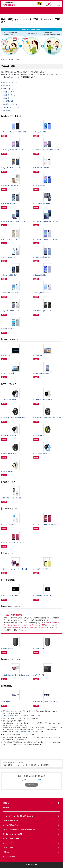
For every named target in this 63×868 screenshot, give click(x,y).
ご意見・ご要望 (8, 848)
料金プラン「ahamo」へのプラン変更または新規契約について (22, 716)
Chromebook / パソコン (11, 107)
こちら (51, 625)
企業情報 (6, 807)
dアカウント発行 (26, 732)
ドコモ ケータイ (8, 92)
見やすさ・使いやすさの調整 (13, 834)
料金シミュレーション (13, 77)
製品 (24, 72)
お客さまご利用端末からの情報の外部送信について (20, 830)
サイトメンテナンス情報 (31, 839)
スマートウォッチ (9, 89)
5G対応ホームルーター (11, 104)
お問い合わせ (7, 852)
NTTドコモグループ (31, 857)
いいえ (39, 780)
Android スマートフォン (11, 83)
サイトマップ (7, 843)
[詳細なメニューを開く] (59, 4)
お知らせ (6, 803)
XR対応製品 (7, 110)
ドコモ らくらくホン (10, 95)
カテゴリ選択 (19, 762)
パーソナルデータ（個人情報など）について (18, 816)
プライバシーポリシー (10, 821)
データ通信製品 (8, 101)
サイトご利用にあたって (11, 825)
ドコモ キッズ (8, 98)
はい (26, 780)
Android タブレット (9, 86)
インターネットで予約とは (12, 59)
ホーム (5, 762)
